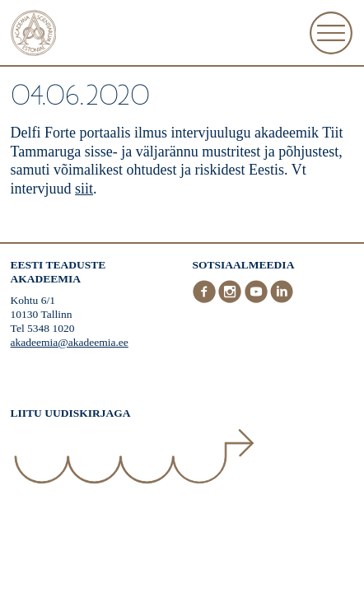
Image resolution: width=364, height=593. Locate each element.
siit (84, 189)
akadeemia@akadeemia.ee (70, 342)
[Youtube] (258, 299)
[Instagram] (231, 299)
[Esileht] (34, 35)
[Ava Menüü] (331, 33)
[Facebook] (206, 299)
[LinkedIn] (282, 299)
